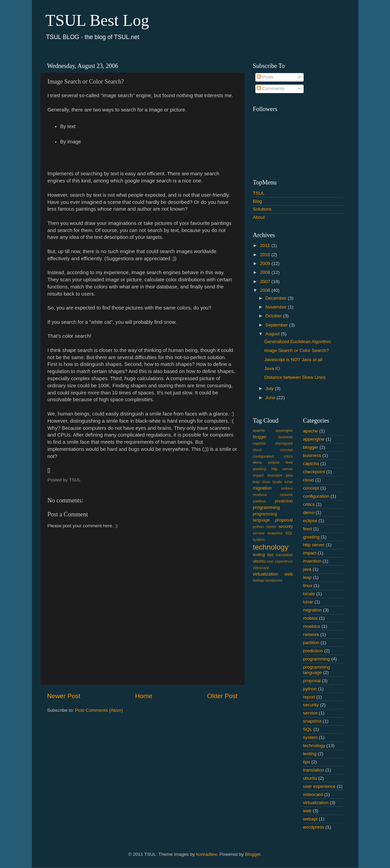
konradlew (207, 854)
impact (258, 475)
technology (271, 547)
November (277, 307)
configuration (264, 456)
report (271, 527)
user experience (280, 561)
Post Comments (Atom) (99, 710)
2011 (266, 245)
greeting (260, 469)
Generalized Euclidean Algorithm (298, 342)
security (286, 527)
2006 (266, 290)
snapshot (275, 533)
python (258, 527)
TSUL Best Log (97, 20)
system (259, 539)
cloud (257, 450)
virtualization (266, 574)
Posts (265, 77)
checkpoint (284, 443)
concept (286, 450)
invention (275, 475)
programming (267, 507)
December (277, 298)
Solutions (262, 209)
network (286, 495)
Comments (270, 88)
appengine (284, 430)
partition (259, 501)
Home (144, 696)
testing (259, 555)
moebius (260, 495)
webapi (259, 580)
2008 (266, 272)
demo (258, 462)
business (285, 437)
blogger (260, 437)
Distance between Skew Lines (295, 377)
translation (284, 555)
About (259, 217)
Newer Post (64, 696)
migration (262, 488)
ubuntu (259, 561)
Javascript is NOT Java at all (293, 360)
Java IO (272, 368)
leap (256, 482)
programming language (317, 670)
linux (266, 482)
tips (270, 555)
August (273, 334)
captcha (259, 443)
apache (259, 430)
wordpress (274, 580)
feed (289, 462)
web (289, 574)
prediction (284, 501)
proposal (284, 520)
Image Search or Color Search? (296, 350)
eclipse (274, 462)
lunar (289, 482)
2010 (266, 255)
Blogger (253, 854)
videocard (261, 568)
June (271, 398)
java (289, 475)
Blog (258, 201)
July (270, 388)
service (259, 533)
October (274, 316)
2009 (266, 263)
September (277, 325)
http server (282, 469)
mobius (287, 488)
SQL (289, 533)
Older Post (222, 696)
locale (277, 482)
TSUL (259, 193)
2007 (266, 281)
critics (288, 456)
